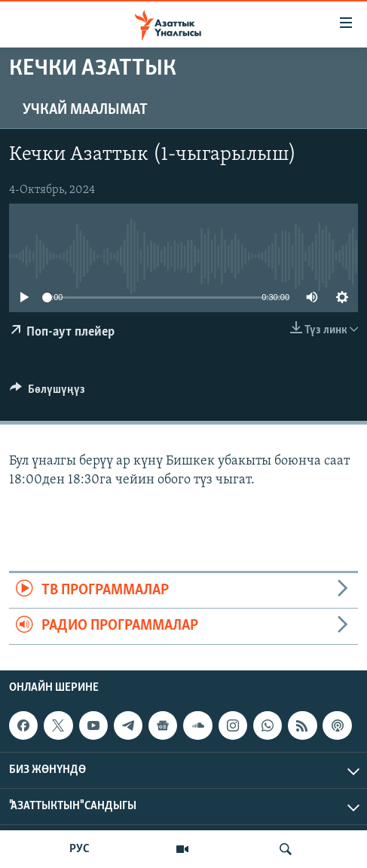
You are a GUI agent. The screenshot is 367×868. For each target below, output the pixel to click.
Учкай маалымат (85, 110)
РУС (80, 849)
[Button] (47, 393)
